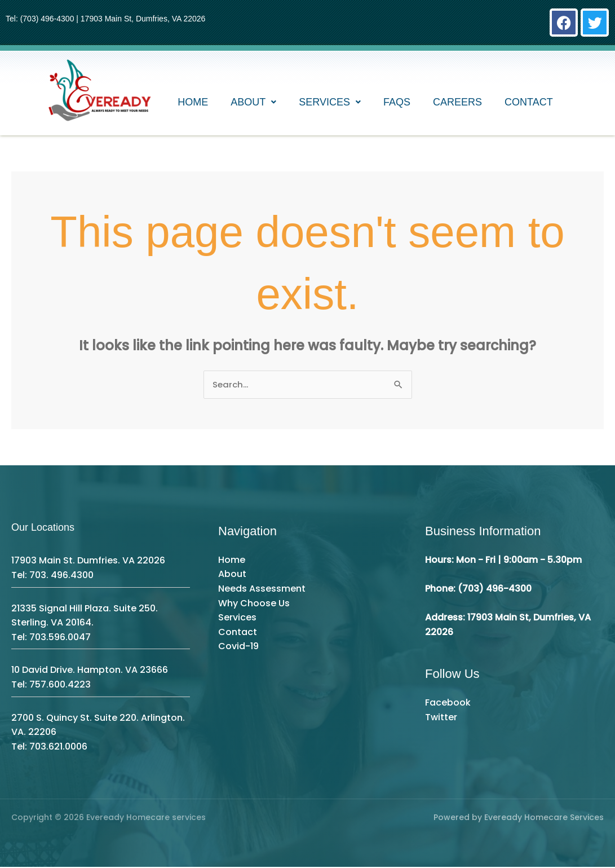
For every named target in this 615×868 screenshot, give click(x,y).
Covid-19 (238, 647)
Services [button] (330, 104)
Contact (529, 104)
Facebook (448, 704)
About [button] (253, 104)
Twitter (441, 718)
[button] (253, 104)
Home (193, 104)
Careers (457, 104)
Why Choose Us (254, 604)
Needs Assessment (262, 590)
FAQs (397, 104)
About (232, 575)
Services (237, 618)
